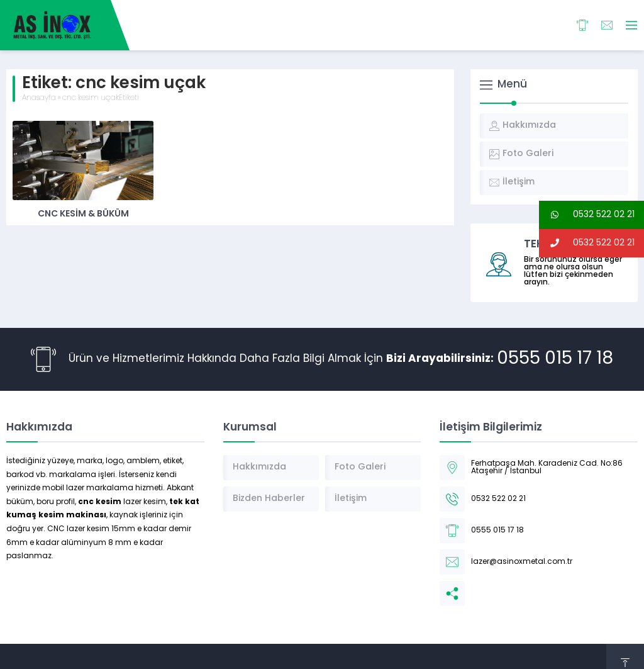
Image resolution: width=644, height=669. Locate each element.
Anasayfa (39, 98)
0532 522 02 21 (587, 215)
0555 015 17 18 (555, 359)
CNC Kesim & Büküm (83, 214)
